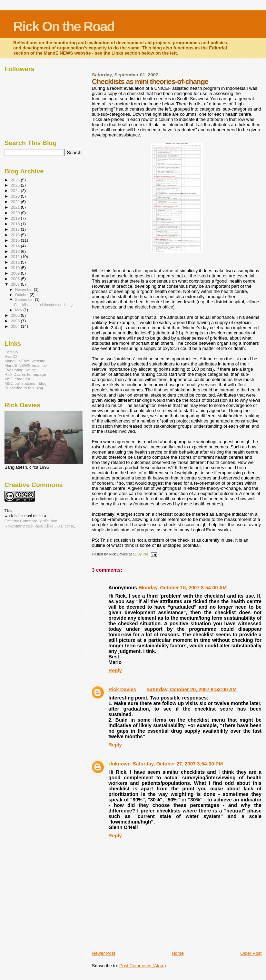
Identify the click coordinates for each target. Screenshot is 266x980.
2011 (16, 262)
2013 (16, 251)
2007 (16, 284)
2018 (16, 224)
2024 (16, 191)
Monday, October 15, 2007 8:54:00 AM (183, 588)
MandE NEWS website (25, 361)
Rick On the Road (64, 26)
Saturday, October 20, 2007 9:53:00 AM (192, 689)
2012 (16, 256)
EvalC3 (11, 356)
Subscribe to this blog (24, 388)
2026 (16, 180)
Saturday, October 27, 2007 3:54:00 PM (178, 764)
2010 (16, 268)
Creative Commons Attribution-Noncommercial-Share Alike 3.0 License (39, 524)
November (24, 289)
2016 (16, 235)
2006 (16, 315)
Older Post (251, 953)
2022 (16, 202)
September (25, 299)
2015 (16, 240)
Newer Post (103, 953)
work (9, 516)
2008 (16, 279)
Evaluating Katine (20, 370)
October (23, 295)
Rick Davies (122, 689)
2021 (16, 207)
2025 (16, 185)
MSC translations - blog (26, 383)
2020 (16, 213)
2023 (16, 196)
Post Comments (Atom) (143, 966)
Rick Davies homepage (25, 374)
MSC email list (17, 379)
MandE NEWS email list (26, 365)
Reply (115, 670)
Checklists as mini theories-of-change (150, 81)
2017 (16, 229)
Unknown (119, 764)
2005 (16, 321)
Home (178, 953)
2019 (16, 218)
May (19, 310)
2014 (16, 246)
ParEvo (11, 352)
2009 (16, 273)
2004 (16, 326)
